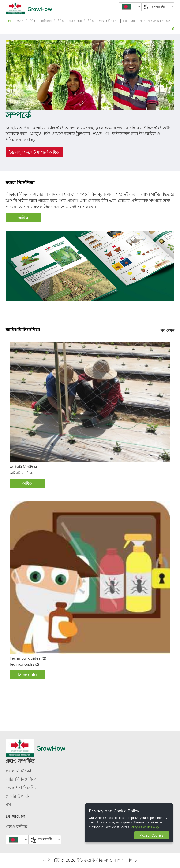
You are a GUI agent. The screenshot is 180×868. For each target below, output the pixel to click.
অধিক (23, 218)
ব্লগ (125, 21)
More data (27, 675)
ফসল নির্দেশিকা (27, 21)
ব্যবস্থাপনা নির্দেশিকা (82, 21)
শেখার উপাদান (109, 21)
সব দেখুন (167, 330)
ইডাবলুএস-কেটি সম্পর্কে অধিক (34, 152)
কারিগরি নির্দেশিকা (53, 21)
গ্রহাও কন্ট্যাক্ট (17, 826)
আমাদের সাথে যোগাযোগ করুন (152, 21)
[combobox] (130, 7)
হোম (10, 21)
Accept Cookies (152, 835)
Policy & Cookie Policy (144, 827)
